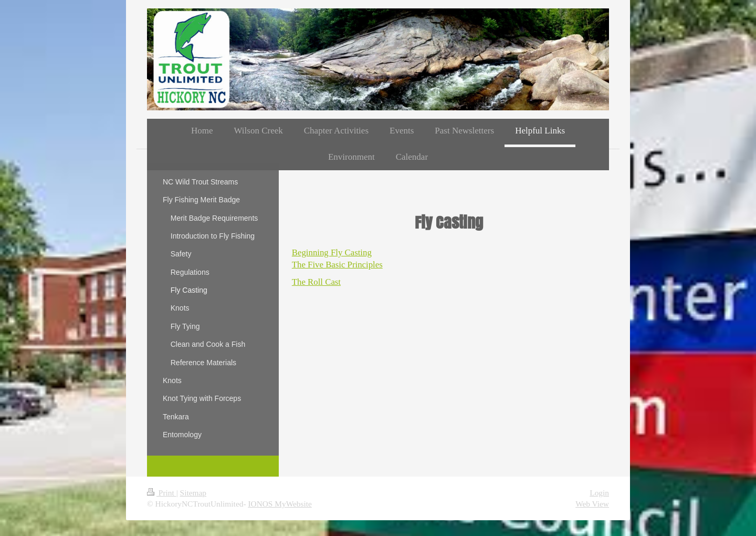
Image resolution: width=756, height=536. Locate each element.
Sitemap (193, 493)
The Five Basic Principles (337, 265)
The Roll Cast (316, 282)
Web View (592, 504)
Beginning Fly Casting (332, 252)
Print (162, 493)
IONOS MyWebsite (280, 504)
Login (599, 493)
